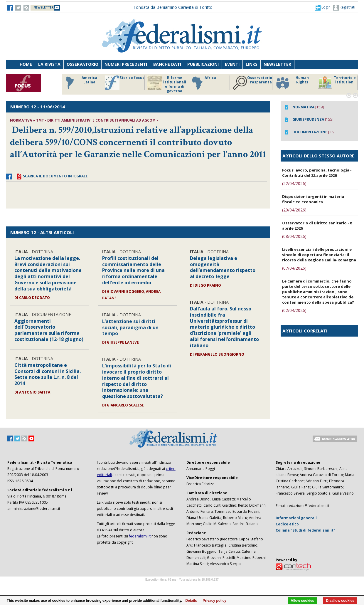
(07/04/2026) (294, 268)
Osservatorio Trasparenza (252, 83)
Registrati (344, 8)
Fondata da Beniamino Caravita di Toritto (173, 7)
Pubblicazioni (203, 64)
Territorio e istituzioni (337, 83)
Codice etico (287, 524)
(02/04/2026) (294, 310)
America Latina (80, 83)
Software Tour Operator (182, 586)
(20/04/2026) (294, 210)
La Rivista (49, 64)
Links (252, 64)
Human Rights (292, 83)
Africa (203, 83)
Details (191, 601)
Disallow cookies (340, 601)
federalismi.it (140, 536)
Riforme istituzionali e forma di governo (167, 84)
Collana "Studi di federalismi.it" (305, 530)
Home (26, 64)
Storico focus (125, 83)
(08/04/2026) (294, 236)
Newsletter (277, 64)
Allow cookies (302, 601)
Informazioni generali (296, 518)
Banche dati (167, 64)
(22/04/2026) (294, 183)
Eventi (232, 64)
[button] (323, 7)
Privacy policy (214, 601)
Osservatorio (82, 64)
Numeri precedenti (126, 64)
